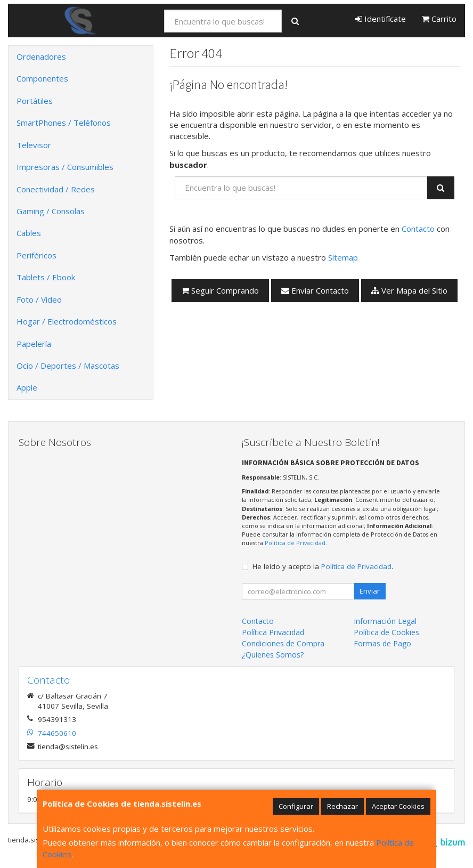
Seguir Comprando (220, 290)
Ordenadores (41, 56)
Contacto (418, 229)
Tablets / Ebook (46, 277)
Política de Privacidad (295, 543)
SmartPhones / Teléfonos (64, 123)
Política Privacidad (273, 632)
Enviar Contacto (315, 290)
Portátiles (35, 101)
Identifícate (381, 19)
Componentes (42, 78)
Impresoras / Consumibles (65, 167)
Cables (29, 233)
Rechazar (342, 806)
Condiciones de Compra (283, 643)
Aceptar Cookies (398, 806)
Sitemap (343, 257)
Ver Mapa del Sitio (409, 290)
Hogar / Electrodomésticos (67, 321)
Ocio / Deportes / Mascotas (68, 366)
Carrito (439, 19)
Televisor (34, 145)
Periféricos (36, 255)
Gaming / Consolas (51, 211)
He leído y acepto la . (323, 566)
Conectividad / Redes (56, 189)
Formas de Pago (382, 643)
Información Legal (385, 621)
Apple (27, 387)
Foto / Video (39, 299)
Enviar (370, 591)
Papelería (34, 344)
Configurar (296, 806)
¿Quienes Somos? (273, 655)
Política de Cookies (386, 632)
